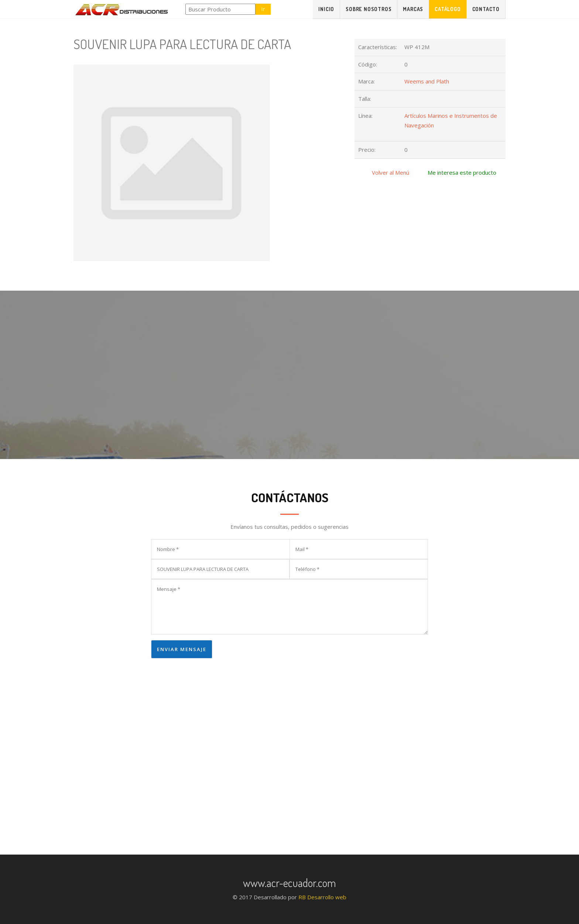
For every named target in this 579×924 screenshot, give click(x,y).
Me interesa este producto (462, 172)
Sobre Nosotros (369, 9)
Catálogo (448, 9)
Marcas (413, 9)
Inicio (326, 9)
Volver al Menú (390, 172)
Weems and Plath (427, 81)
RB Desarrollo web (322, 897)
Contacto (486, 9)
